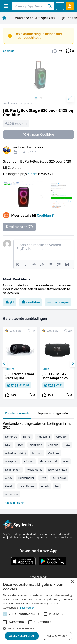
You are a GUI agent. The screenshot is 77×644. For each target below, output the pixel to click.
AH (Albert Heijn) (16, 453)
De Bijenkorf (13, 470)
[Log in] (70, 6)
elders (33, 174)
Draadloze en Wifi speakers (34, 18)
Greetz (9, 486)
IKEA (66, 461)
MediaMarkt (34, 470)
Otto (43, 478)
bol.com (10, 369)
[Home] (4, 18)
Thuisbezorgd (48, 461)
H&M (20, 445)
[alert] (38, 611)
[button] (38, 628)
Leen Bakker (27, 486)
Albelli (45, 486)
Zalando (53, 445)
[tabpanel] (38, 462)
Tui (57, 486)
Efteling (29, 461)
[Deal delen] (60, 6)
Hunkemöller (26, 478)
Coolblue (9, 51)
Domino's (11, 437)
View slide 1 (36, 98)
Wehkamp (36, 445)
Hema (27, 437)
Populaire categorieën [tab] (53, 413)
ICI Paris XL (59, 478)
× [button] (72, 582)
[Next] (72, 364)
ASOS (9, 478)
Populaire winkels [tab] (17, 413)
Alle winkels (14, 503)
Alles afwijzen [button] (57, 636)
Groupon (62, 437)
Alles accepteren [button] (22, 636)
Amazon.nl (43, 437)
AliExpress (11, 461)
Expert (46, 369)
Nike (8, 445)
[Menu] (6, 6)
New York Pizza (57, 470)
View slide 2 (41, 98)
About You (12, 494)
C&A (67, 445)
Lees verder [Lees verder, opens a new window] (27, 608)
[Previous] (5, 364)
